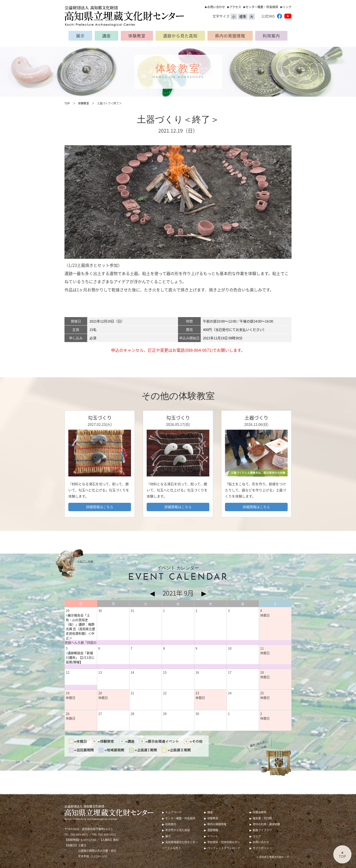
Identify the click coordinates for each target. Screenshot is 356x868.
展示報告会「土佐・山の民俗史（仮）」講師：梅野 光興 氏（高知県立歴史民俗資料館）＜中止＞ (80, 626)
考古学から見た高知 (178, 830)
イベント (213, 836)
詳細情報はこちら (100, 507)
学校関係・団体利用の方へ (224, 842)
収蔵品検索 (260, 812)
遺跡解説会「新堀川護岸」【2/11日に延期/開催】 (80, 657)
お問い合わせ (216, 7)
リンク (287, 7)
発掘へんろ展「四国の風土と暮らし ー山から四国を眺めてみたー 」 (81, 642)
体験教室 (137, 36)
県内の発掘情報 (230, 36)
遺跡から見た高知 (180, 36)
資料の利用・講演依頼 (266, 824)
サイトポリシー (262, 848)
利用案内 (271, 36)
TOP (67, 103)
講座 (106, 36)
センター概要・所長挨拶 (262, 7)
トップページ (173, 812)
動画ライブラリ (262, 830)
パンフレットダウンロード (224, 848)
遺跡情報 (213, 830)
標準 (243, 17)
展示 (80, 36)
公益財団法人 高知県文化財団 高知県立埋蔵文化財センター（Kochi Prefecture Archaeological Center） (127, 16)
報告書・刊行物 (262, 818)
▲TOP (342, 854)
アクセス (235, 7)
